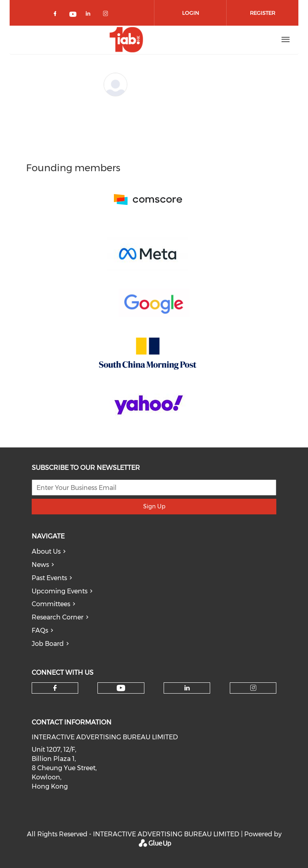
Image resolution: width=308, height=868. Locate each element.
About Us (46, 551)
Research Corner (58, 617)
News (40, 565)
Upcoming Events (60, 591)
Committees (51, 604)
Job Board (48, 644)
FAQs (40, 630)
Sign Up (154, 506)
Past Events (49, 578)
